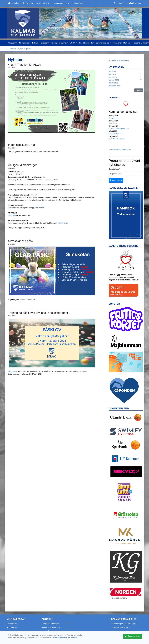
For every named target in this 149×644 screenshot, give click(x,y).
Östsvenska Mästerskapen (119, 129)
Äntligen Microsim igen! (23, 165)
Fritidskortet (117, 43)
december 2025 (115, 86)
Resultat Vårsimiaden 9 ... (51, 624)
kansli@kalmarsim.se (122, 628)
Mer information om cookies (65, 638)
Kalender (36, 43)
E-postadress (114, 169)
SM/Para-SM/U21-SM (117, 139)
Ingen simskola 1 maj (22, 145)
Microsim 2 (113, 123)
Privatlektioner (78, 3)
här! (43, 208)
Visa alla (139, 90)
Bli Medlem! (135, 3)
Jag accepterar (133, 636)
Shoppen (45, 43)
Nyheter (21, 49)
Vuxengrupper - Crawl (61, 3)
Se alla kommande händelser (120, 149)
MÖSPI (72, 43)
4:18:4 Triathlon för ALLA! (25, 65)
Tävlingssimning (27, 3)
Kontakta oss (12, 628)
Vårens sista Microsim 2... (51, 628)
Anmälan (15, 3)
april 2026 (113, 74)
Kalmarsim (12, 43)
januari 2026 (113, 83)
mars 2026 (113, 77)
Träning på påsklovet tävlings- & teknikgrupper (38, 313)
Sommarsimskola (43, 3)
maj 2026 (112, 72)
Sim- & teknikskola (86, 43)
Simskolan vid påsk (21, 241)
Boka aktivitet (12, 624)
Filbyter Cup (113, 118)
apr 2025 (28, 49)
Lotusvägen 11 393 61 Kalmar (126, 624)
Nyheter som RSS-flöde (119, 60)
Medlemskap (24, 43)
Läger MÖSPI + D (116, 134)
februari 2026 (114, 80)
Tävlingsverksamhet (59, 43)
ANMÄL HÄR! (63, 223)
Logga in (123, 3)
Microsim (127, 43)
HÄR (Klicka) (13, 371)
